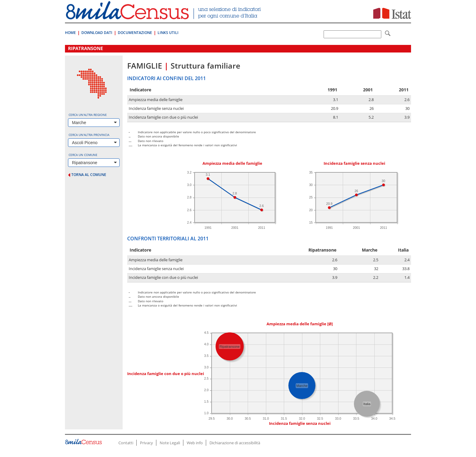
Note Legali (170, 443)
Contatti (126, 443)
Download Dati (97, 33)
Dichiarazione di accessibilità (235, 443)
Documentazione (135, 33)
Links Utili (168, 33)
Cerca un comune (83, 155)
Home (70, 33)
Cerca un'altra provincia (89, 135)
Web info (195, 443)
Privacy (146, 443)
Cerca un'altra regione (88, 115)
